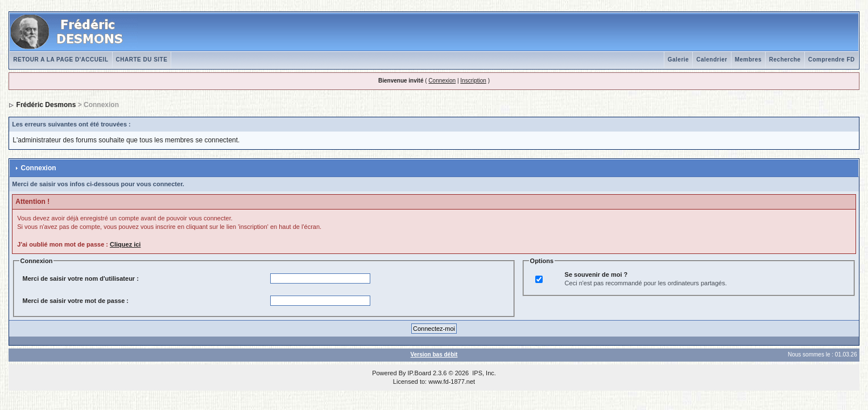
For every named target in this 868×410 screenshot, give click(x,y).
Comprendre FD (832, 60)
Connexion (442, 81)
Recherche (785, 60)
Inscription (473, 81)
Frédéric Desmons (46, 105)
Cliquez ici (125, 244)
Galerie (678, 60)
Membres (748, 60)
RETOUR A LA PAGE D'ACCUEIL (61, 60)
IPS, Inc (483, 373)
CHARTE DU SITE (142, 60)
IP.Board (419, 373)
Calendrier (712, 60)
